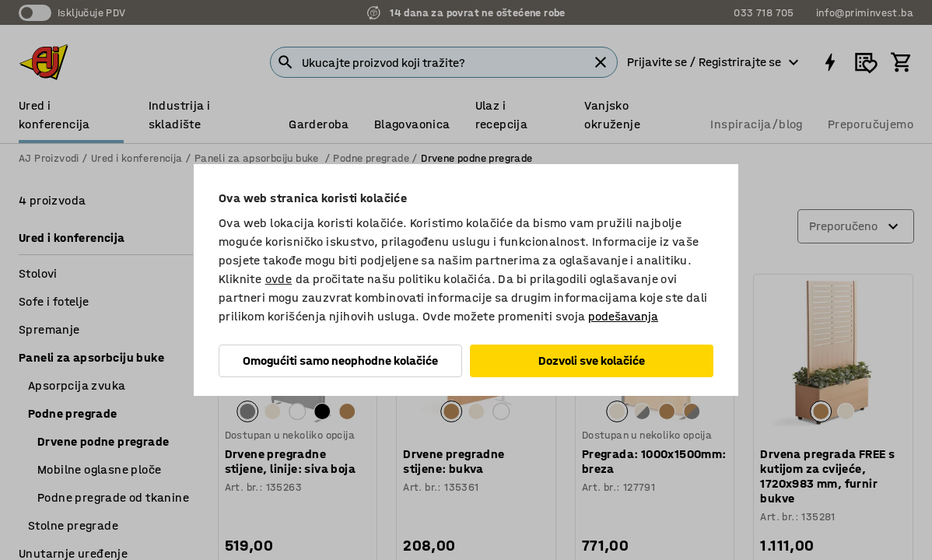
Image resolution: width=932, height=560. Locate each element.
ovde (279, 279)
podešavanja (623, 316)
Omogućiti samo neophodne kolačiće (340, 360)
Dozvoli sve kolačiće (592, 360)
